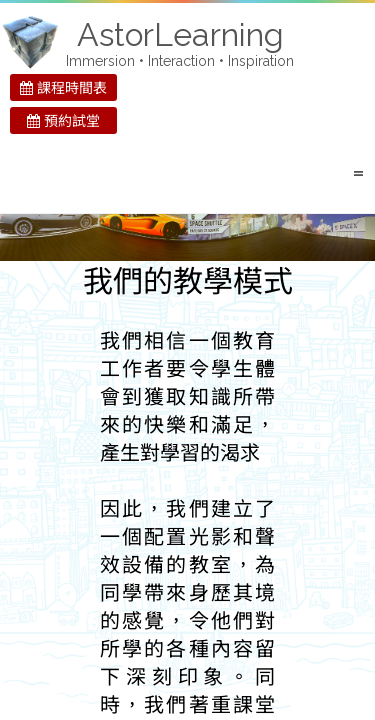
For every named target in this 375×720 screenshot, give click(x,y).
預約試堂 (63, 121)
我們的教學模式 (188, 282)
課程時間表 (63, 88)
